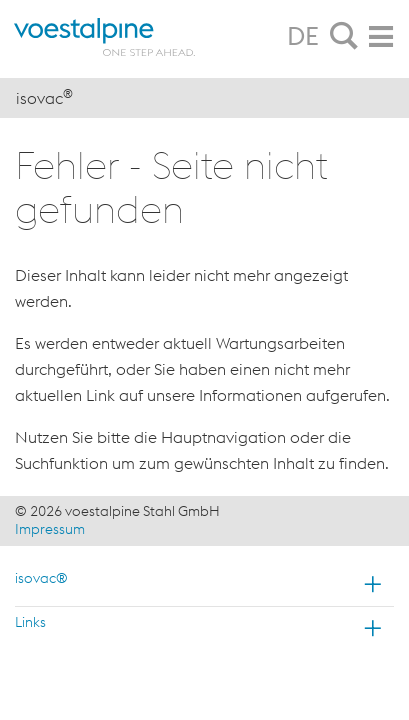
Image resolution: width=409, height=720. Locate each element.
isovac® (41, 578)
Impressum (50, 529)
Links (30, 622)
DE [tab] (303, 36)
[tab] (344, 37)
